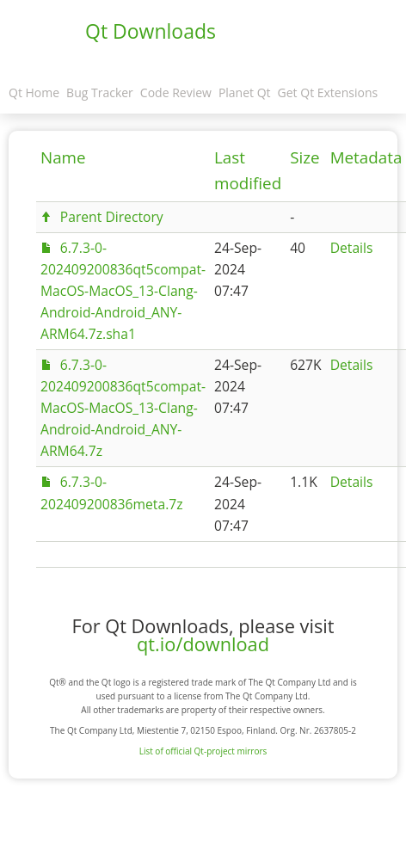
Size (304, 157)
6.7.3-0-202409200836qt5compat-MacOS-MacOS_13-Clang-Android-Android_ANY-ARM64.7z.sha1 (123, 291)
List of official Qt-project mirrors (203, 751)
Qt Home (34, 92)
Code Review (176, 92)
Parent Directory (112, 217)
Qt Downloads (151, 31)
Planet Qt (245, 92)
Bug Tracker (100, 92)
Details (352, 248)
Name (63, 157)
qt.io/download (203, 644)
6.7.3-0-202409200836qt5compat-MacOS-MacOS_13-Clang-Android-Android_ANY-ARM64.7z (123, 408)
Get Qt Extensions (328, 92)
